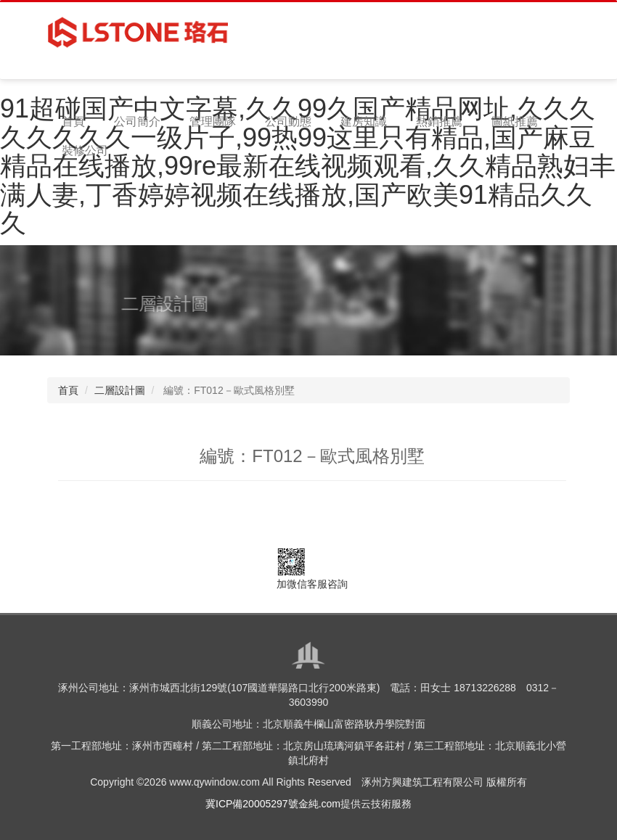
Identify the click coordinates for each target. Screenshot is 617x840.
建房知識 (364, 122)
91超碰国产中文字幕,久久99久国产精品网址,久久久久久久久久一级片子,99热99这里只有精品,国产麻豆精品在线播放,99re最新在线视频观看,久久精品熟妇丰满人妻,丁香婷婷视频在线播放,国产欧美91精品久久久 (308, 166)
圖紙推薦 (515, 122)
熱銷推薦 (439, 122)
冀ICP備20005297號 (252, 804)
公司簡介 (137, 122)
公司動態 (288, 122)
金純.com (319, 804)
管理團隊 (213, 122)
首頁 (73, 122)
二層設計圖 (120, 390)
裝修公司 (85, 151)
